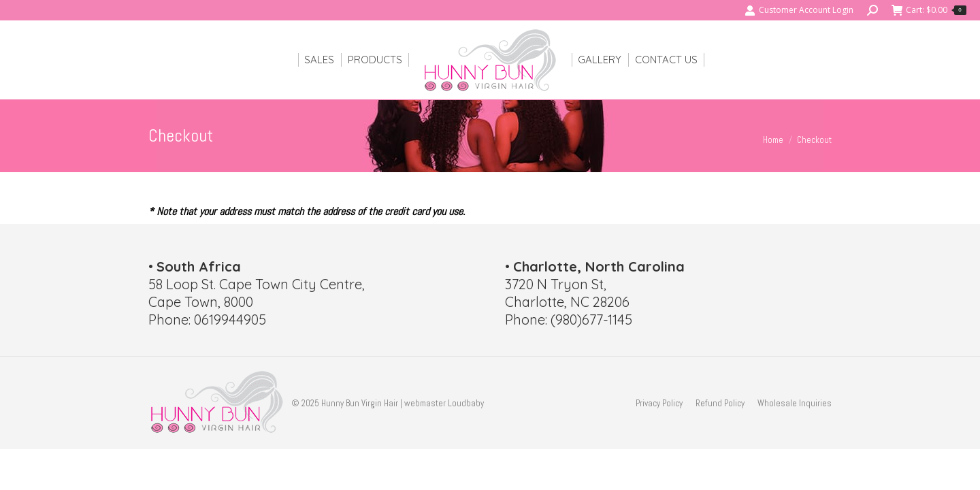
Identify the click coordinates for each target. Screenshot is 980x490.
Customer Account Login (799, 10)
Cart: (929, 10)
